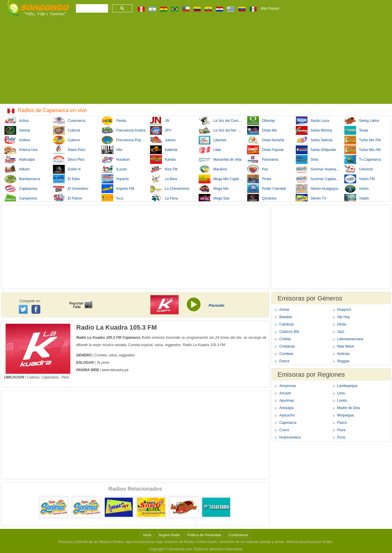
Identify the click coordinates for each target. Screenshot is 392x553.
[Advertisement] (196, 63)
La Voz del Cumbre (221, 121)
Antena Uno (21, 150)
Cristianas (287, 346)
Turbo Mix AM (362, 150)
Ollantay (261, 121)
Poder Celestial (266, 189)
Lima (341, 393)
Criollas (285, 339)
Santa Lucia (312, 121)
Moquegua (346, 415)
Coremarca (69, 121)
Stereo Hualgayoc (317, 189)
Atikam (17, 169)
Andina (17, 140)
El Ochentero (71, 189)
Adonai (17, 130)
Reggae (343, 361)
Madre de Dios (349, 408)
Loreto (342, 401)
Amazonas (288, 386)
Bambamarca (22, 179)
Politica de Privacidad (204, 535)
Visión (356, 189)
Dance (284, 361)
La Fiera (164, 198)
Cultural (66, 130)
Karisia (163, 160)
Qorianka (262, 198)
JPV (161, 130)
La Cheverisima (170, 189)
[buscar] (91, 9)
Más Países (270, 9)
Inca (112, 198)
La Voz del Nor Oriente (221, 130)
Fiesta (114, 121)
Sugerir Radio (169, 535)
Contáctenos (238, 535)
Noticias (344, 354)
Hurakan (116, 160)
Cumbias (286, 354)
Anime (284, 310)
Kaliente (164, 150)
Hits (112, 150)
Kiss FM (164, 169)
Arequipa (286, 408)
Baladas (286, 317)
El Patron (68, 198)
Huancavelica (290, 437)
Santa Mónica (314, 130)
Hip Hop (344, 317)
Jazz (341, 332)
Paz (258, 169)
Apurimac (287, 401)
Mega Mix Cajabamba (221, 179)
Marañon (213, 169)
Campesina (21, 198)
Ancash (285, 393)
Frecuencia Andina (123, 130)
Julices (163, 140)
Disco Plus (69, 160)
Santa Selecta (314, 140)
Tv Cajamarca (363, 160)
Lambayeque (347, 386)
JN (160, 121)
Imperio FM (118, 189)
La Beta (163, 179)
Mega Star (214, 198)
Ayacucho (287, 415)
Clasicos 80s (289, 332)
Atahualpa (20, 160)
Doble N (67, 169)
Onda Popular (265, 150)
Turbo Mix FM (362, 140)
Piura (341, 430)
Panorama (263, 160)
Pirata (259, 179)
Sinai (307, 160)
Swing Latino (362, 121)
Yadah (357, 198)
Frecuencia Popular (124, 140)
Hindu (342, 324)
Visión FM (359, 179)
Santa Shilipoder (316, 150)
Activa (16, 121)
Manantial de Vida (220, 160)
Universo (359, 169)
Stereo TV (311, 198)
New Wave (346, 346)
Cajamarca (50, 377)
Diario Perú (69, 150)
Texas (356, 130)
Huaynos (344, 310)
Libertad (212, 140)
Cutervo (67, 140)
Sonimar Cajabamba (318, 179)
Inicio (147, 535)
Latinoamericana (350, 339)
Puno (341, 437)
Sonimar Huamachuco (318, 169)
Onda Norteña (266, 140)
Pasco (342, 423)
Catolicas (286, 324)
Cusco (284, 430)
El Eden (67, 179)
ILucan (114, 169)
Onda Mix (262, 130)
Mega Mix (214, 189)
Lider (210, 150)
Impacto (115, 179)
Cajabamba (21, 189)
